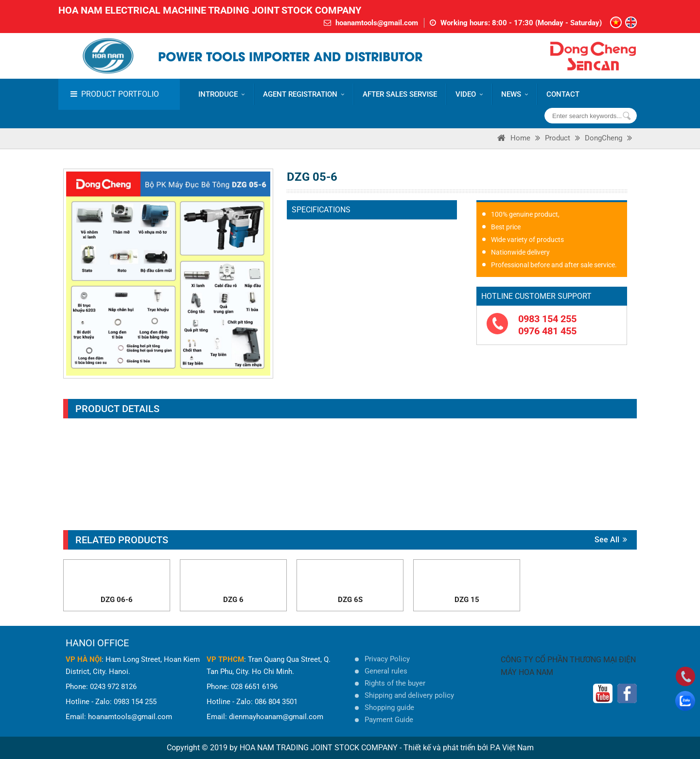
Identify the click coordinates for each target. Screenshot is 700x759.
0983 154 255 (547, 319)
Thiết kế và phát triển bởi (446, 748)
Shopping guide (389, 707)
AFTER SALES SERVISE (400, 94)
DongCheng (604, 138)
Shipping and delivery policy (409, 695)
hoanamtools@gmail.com (377, 23)
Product (558, 138)
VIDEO (469, 94)
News (515, 94)
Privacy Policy (387, 659)
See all (611, 540)
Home (520, 138)
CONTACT (563, 94)
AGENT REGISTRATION (304, 94)
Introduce (221, 94)
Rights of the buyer (395, 683)
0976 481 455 (547, 331)
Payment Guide (389, 720)
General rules (386, 671)
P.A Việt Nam (512, 748)
